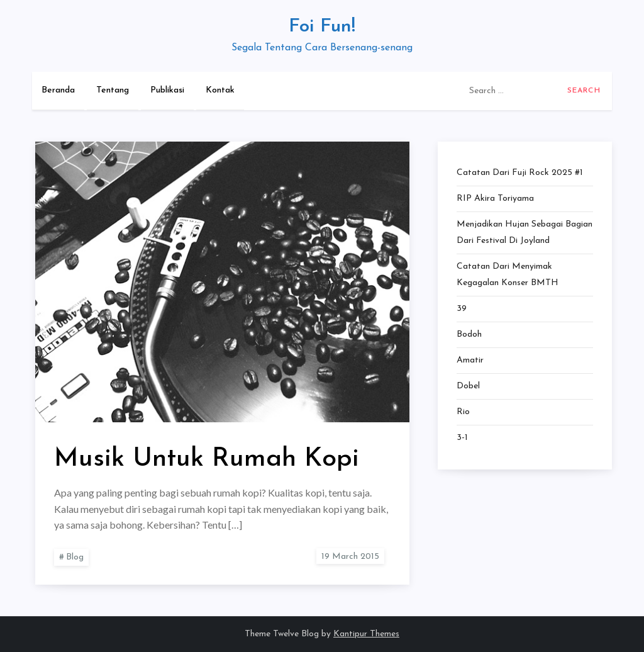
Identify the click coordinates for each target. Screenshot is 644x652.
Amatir (470, 360)
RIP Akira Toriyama (495, 199)
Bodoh (469, 334)
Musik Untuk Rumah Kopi (207, 459)
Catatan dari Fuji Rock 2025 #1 (520, 173)
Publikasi (167, 90)
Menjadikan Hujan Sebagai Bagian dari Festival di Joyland (525, 233)
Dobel (468, 386)
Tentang (113, 90)
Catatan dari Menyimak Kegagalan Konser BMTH (508, 275)
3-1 (462, 438)
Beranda (58, 90)
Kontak (220, 90)
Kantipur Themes (366, 634)
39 (462, 309)
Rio (463, 412)
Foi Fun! (322, 27)
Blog (75, 557)
